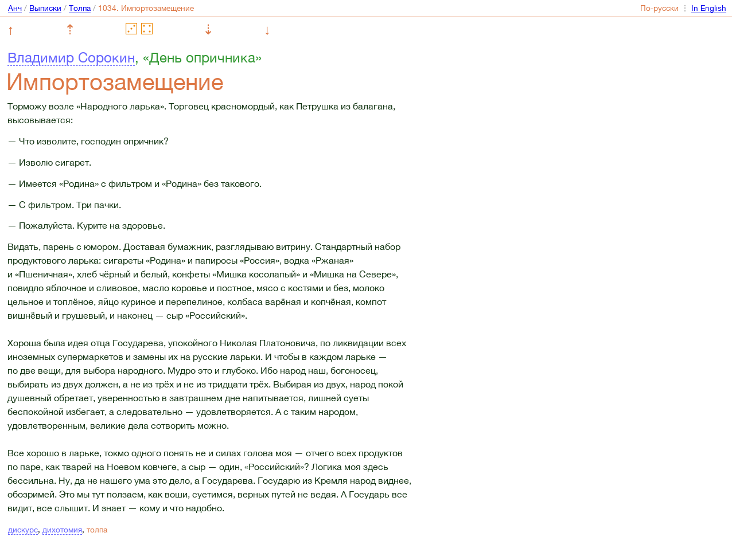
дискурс (23, 530)
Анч (15, 8)
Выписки (45, 8)
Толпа (80, 8)
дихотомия (62, 530)
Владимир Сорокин (71, 57)
